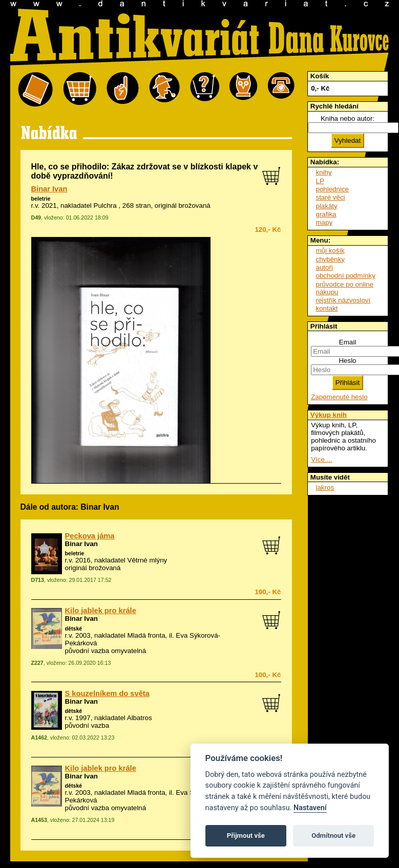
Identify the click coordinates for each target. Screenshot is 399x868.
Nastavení (310, 808)
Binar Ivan (49, 189)
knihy (324, 172)
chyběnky (330, 259)
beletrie (41, 199)
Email (348, 342)
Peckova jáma (90, 536)
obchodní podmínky (346, 276)
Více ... (321, 459)
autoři (324, 267)
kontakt (327, 308)
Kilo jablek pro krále (101, 611)
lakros (325, 487)
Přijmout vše (246, 836)
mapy (324, 222)
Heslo (347, 361)
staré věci (331, 197)
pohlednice (332, 189)
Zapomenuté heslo (339, 397)
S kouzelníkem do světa (107, 693)
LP (320, 181)
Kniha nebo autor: (348, 118)
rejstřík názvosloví (343, 300)
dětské (74, 628)
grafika (326, 214)
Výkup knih (329, 415)
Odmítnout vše (333, 836)
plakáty (327, 206)
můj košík (330, 251)
